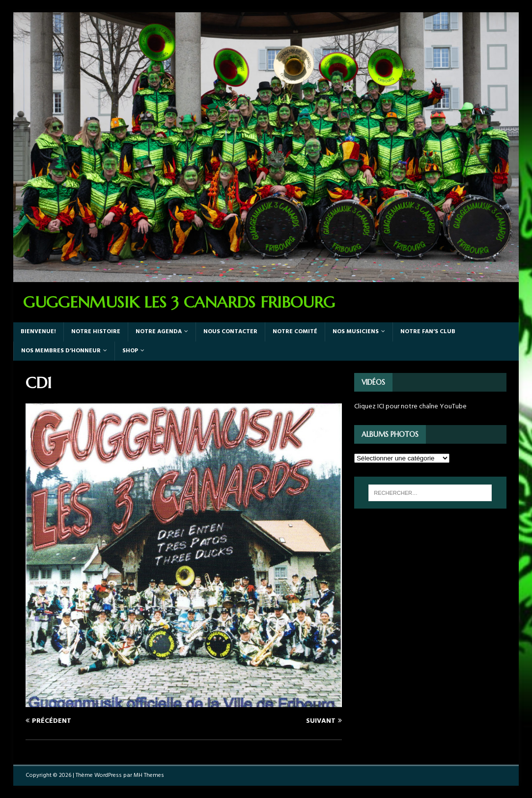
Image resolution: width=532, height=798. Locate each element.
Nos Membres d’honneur (61, 351)
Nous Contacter (230, 332)
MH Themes (149, 775)
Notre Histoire (96, 332)
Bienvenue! (38, 332)
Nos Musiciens (356, 332)
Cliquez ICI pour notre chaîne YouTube (410, 407)
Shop (130, 351)
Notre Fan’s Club (428, 332)
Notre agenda (159, 332)
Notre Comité (295, 332)
